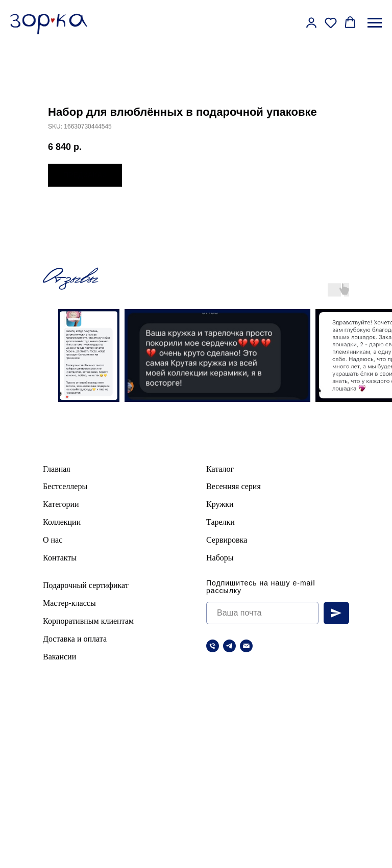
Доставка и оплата (75, 639)
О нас (53, 540)
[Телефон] (213, 646)
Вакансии (59, 657)
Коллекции (62, 522)
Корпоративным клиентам (88, 621)
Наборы (220, 558)
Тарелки (220, 522)
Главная (57, 469)
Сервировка (227, 540)
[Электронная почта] (246, 646)
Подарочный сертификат (86, 585)
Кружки (220, 504)
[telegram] (229, 646)
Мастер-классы (69, 603)
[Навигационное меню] (375, 23)
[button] (311, 22)
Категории (61, 504)
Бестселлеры (65, 486)
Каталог (220, 469)
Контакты (60, 558)
